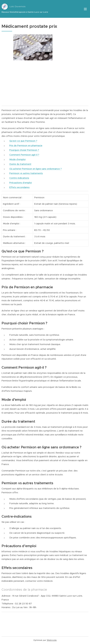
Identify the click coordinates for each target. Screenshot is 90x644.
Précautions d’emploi (21, 183)
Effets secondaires (19, 187)
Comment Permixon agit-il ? (24, 155)
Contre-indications (19, 178)
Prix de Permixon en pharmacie (26, 146)
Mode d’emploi (17, 159)
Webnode (52, 640)
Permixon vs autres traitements (26, 173)
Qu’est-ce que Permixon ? (23, 141)
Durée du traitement (20, 164)
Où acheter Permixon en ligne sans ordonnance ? (36, 169)
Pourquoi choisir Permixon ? (24, 150)
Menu (85, 9)
